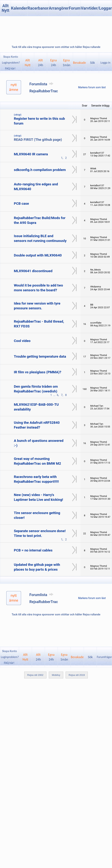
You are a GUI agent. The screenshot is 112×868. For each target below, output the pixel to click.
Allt (41, 63)
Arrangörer (59, 8)
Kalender (19, 8)
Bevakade (79, 63)
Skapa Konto (11, 57)
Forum (75, 8)
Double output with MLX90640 (38, 255)
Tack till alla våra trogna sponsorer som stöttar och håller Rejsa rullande (56, 47)
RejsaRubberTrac (44, 91)
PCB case (21, 204)
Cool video (22, 341)
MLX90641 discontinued (33, 271)
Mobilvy (56, 675)
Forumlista (42, 84)
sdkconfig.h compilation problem (40, 170)
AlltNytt (28, 63)
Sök (93, 63)
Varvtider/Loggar (96, 8)
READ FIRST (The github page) (38, 140)
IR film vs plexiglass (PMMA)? (38, 372)
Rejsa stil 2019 (77, 675)
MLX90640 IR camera (31, 154)
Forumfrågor (104, 657)
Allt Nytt (6, 8)
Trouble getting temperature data (40, 356)
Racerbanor (38, 8)
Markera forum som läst (92, 87)
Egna (54, 63)
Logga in (105, 63)
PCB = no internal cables (33, 550)
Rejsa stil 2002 (35, 675)
